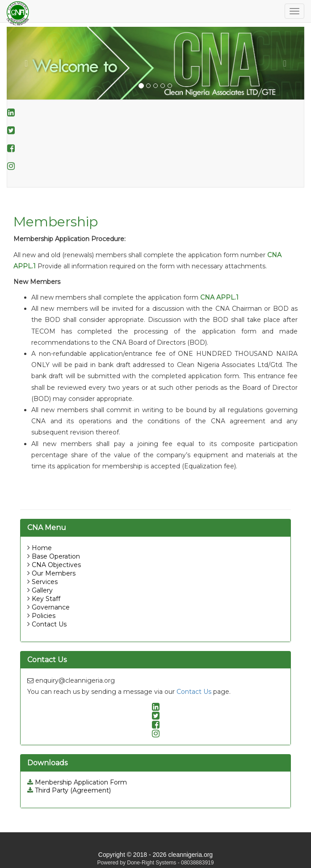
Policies (44, 616)
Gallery (42, 590)
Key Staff (46, 599)
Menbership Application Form (77, 782)
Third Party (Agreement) (69, 790)
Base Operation (56, 556)
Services (45, 582)
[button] (29, 63)
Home (42, 548)
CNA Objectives (56, 565)
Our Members (54, 573)
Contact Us (49, 624)
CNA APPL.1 (219, 297)
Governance (51, 607)
